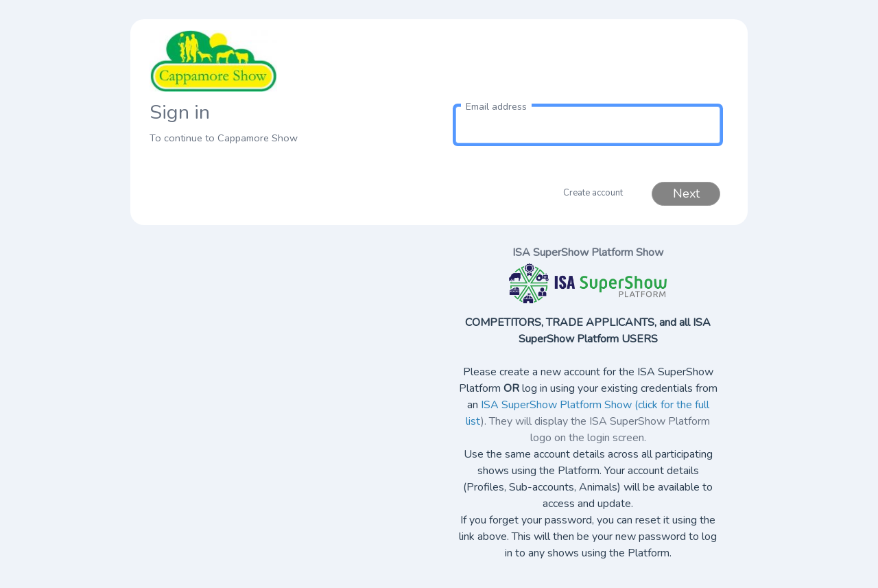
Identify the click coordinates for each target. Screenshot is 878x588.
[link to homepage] (290, 61)
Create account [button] (593, 193)
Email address (496, 107)
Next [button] (686, 193)
